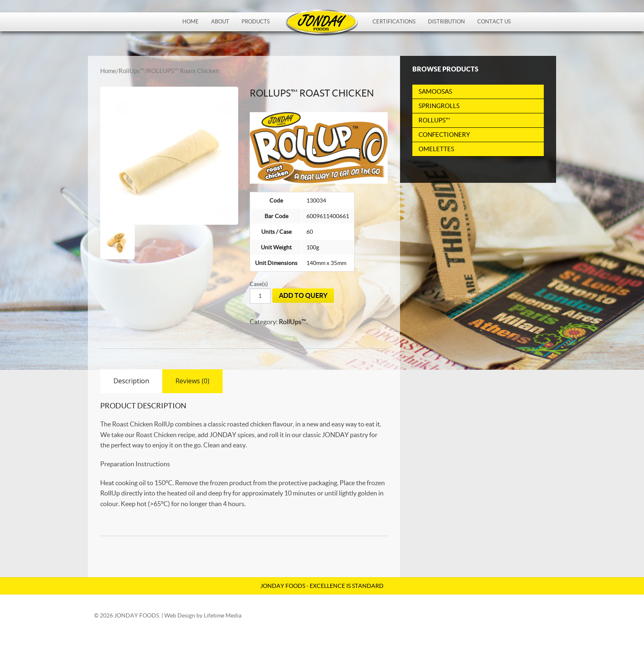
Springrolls (439, 106)
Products (256, 22)
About (220, 22)
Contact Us (494, 22)
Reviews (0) (192, 381)
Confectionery (444, 135)
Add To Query (303, 295)
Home (191, 22)
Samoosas (435, 91)
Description (131, 381)
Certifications (394, 22)
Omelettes (436, 149)
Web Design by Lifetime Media (203, 615)
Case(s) (259, 284)
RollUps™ (132, 71)
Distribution (446, 22)
